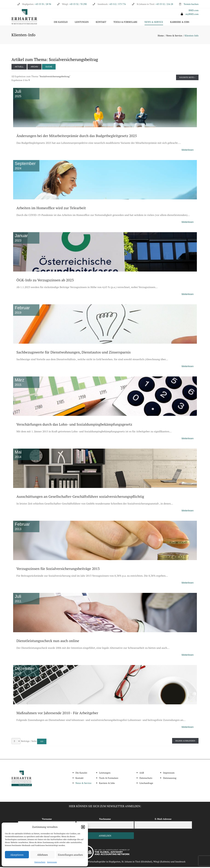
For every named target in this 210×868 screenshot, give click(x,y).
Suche (49, 68)
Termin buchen (191, 4)
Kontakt (101, 22)
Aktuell (19, 68)
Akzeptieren (17, 855)
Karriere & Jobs (180, 22)
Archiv (34, 68)
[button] (83, 827)
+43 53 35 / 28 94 (43, 4)
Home (161, 36)
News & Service (154, 22)
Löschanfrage (146, 784)
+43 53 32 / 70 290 (78, 4)
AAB (142, 773)
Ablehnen (43, 855)
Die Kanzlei (61, 22)
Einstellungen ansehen (70, 855)
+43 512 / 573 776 (117, 4)
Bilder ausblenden (185, 742)
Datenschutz (40, 862)
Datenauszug (170, 779)
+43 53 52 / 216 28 (164, 4)
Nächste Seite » (187, 78)
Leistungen (82, 22)
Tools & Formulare (125, 22)
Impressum (52, 862)
